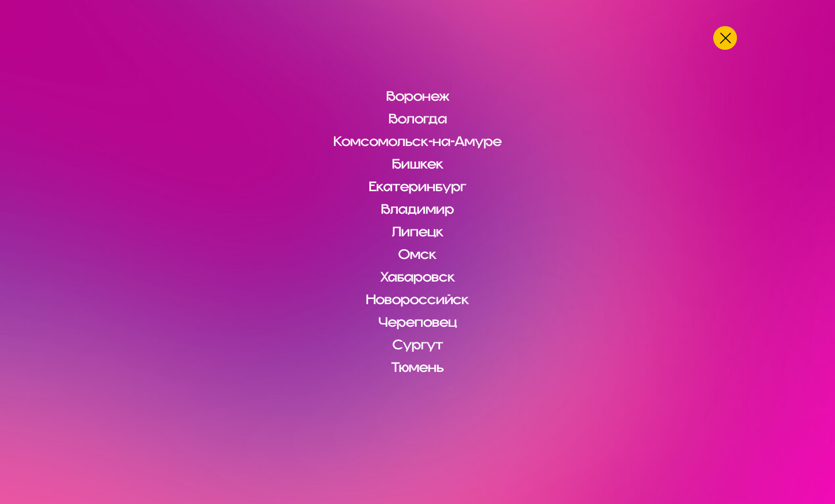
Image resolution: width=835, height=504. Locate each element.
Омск (418, 254)
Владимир (418, 209)
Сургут (418, 345)
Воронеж (418, 96)
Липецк (418, 232)
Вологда (418, 119)
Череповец (418, 322)
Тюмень (418, 367)
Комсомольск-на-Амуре (418, 141)
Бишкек (418, 164)
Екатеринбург (418, 187)
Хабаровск (418, 277)
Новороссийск (418, 300)
